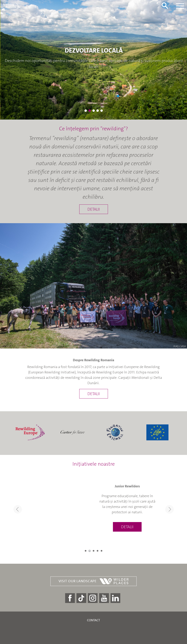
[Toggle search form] (165, 6)
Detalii (94, 209)
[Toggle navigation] (180, 6)
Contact (93, 620)
